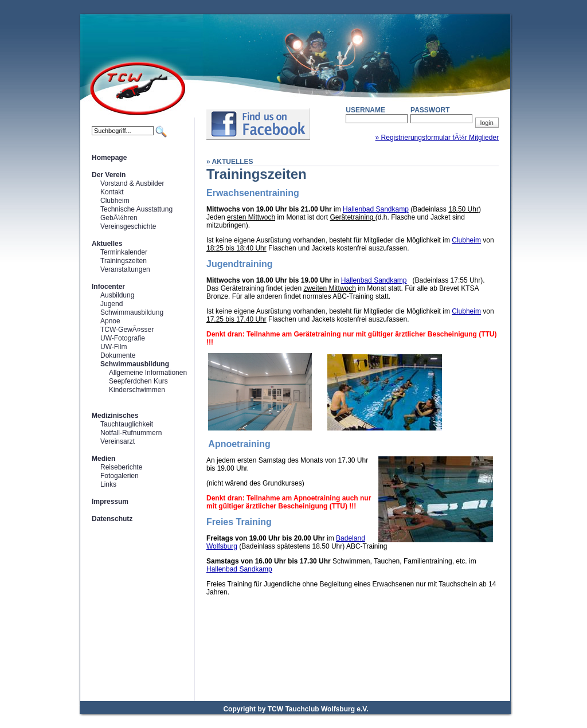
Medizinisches (115, 416)
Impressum (110, 502)
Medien (103, 459)
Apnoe (110, 321)
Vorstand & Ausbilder (132, 183)
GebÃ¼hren (119, 218)
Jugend (111, 304)
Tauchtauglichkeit (127, 424)
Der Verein (109, 175)
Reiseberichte (121, 467)
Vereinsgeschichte (128, 226)
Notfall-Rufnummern (131, 433)
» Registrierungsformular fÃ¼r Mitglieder (437, 138)
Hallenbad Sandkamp (376, 209)
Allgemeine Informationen (148, 373)
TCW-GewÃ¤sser (127, 330)
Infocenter (108, 287)
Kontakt (112, 192)
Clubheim (115, 201)
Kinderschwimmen (137, 390)
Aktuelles (107, 244)
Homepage (109, 158)
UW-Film (114, 347)
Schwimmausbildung (132, 312)
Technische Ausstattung (136, 209)
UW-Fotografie (123, 338)
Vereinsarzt (118, 441)
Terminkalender (124, 252)
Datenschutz (112, 519)
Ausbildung (117, 295)
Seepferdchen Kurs (138, 381)
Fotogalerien (120, 476)
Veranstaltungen (125, 269)
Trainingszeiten (124, 261)
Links (108, 484)
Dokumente (118, 355)
